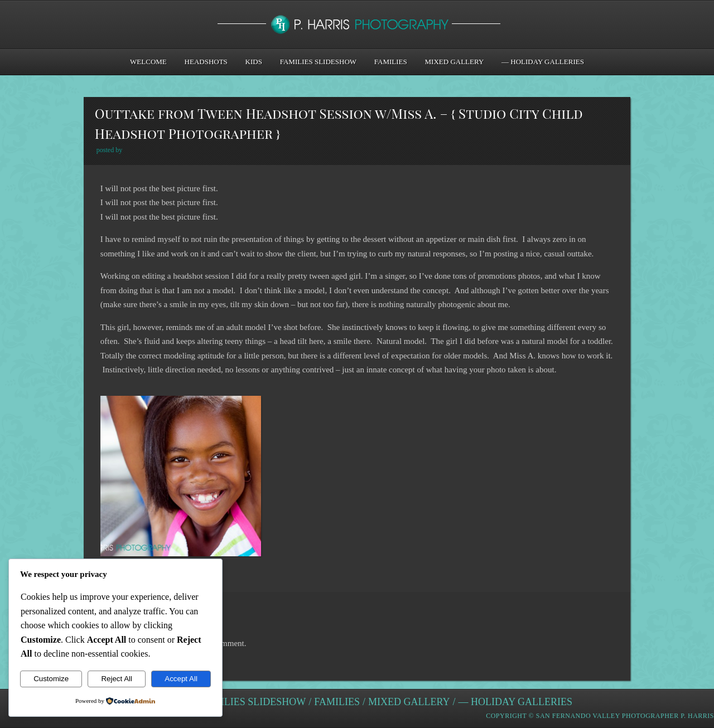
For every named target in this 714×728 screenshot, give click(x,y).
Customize (51, 679)
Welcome (148, 62)
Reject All (117, 679)
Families (391, 62)
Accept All (181, 679)
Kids (254, 62)
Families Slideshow (318, 62)
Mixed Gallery (455, 62)
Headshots (206, 62)
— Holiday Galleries (543, 62)
